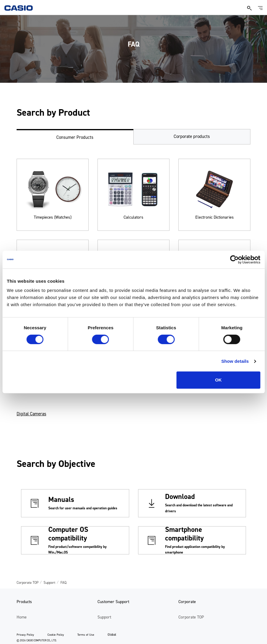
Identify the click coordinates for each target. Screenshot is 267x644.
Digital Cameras (31, 414)
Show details (235, 361)
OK (219, 380)
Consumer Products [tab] (75, 137)
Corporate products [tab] (192, 136)
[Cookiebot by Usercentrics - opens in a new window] (234, 260)
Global (112, 635)
